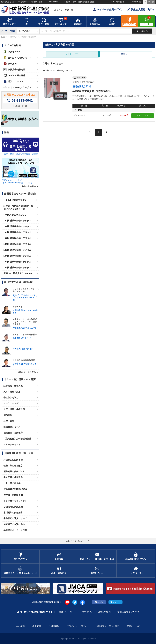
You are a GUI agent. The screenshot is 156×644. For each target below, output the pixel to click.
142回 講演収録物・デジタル (17, 267)
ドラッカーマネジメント (15, 501)
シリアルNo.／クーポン (17, 87)
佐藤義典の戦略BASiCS (15, 489)
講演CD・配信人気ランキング (18, 273)
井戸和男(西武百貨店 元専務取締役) (92, 91)
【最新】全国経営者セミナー (17, 200)
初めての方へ (12, 52)
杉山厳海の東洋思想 (13, 507)
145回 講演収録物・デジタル (17, 250)
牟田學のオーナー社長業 (15, 530)
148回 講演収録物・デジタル (17, 232)
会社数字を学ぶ (11, 397)
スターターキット (12, 444)
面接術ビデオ (82, 86)
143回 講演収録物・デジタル (17, 262)
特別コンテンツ (13, 82)
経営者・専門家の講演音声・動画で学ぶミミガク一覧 (19, 207)
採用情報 (37, 626)
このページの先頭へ (78, 541)
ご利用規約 (54, 626)
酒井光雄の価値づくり (14, 471)
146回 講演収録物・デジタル (17, 244)
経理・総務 (9, 421)
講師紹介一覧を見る (28, 372)
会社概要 (20, 626)
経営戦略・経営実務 (13, 386)
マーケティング (11, 403)
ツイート (115, 602)
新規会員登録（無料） (141, 9)
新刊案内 (10, 64)
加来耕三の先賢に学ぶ (14, 524)
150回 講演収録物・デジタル (17, 221)
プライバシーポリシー (78, 626)
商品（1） (126, 54)
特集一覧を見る (30, 186)
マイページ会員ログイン (108, 9)
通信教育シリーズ (12, 427)
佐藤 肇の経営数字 (13, 466)
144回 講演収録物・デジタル (17, 256)
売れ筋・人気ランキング (18, 58)
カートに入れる (142, 115)
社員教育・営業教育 (13, 433)
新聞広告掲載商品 (14, 70)
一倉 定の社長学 (12, 483)
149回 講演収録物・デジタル (17, 226)
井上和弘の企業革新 (13, 460)
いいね (99, 602)
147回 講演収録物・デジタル (17, 238)
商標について (133, 626)
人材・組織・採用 (12, 392)
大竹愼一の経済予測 (13, 495)
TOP (3, 37)
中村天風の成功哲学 (13, 477)
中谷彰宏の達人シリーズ (15, 518)
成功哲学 (8, 415)
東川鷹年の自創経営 (13, 513)
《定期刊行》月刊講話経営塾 (17, 439)
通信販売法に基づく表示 (108, 626)
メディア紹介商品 (14, 75)
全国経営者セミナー (127, 612)
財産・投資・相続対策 (14, 409)
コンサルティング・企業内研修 (93, 612)
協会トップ (64, 612)
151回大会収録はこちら (15, 215)
